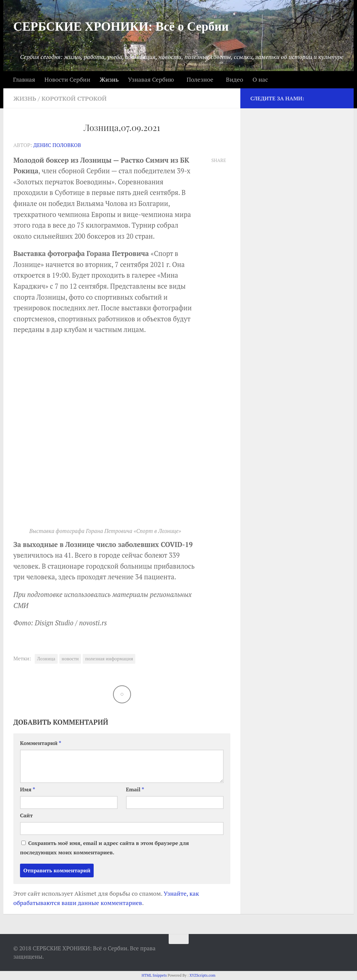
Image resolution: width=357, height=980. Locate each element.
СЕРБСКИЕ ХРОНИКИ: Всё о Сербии (121, 26)
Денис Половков (57, 145)
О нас (260, 79)
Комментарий (41, 743)
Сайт (26, 815)
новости (70, 659)
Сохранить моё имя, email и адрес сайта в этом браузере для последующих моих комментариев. (104, 848)
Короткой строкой (74, 98)
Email (135, 789)
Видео (235, 79)
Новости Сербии (67, 79)
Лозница (46, 659)
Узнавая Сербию (151, 79)
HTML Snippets (154, 975)
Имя (27, 789)
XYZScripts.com (202, 975)
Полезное (200, 79)
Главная (24, 79)
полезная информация (109, 659)
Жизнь (109, 79)
